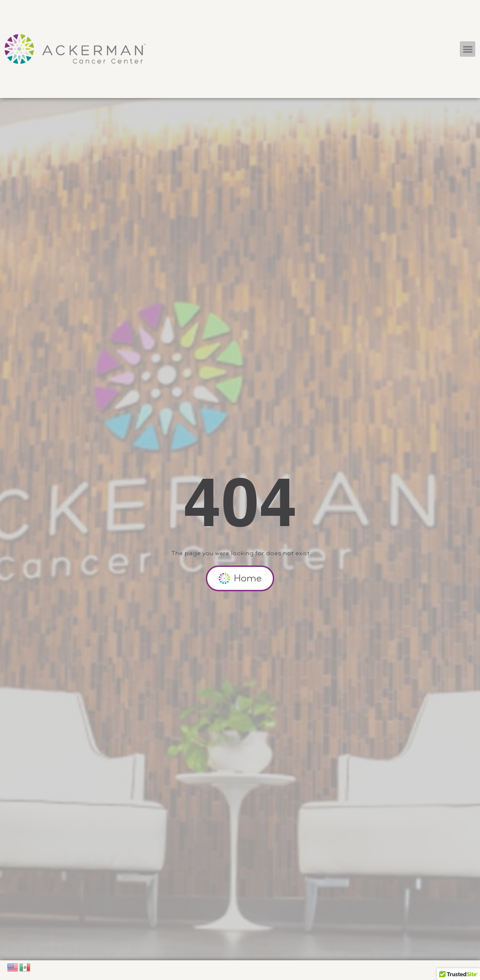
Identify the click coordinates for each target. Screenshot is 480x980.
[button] (468, 49)
